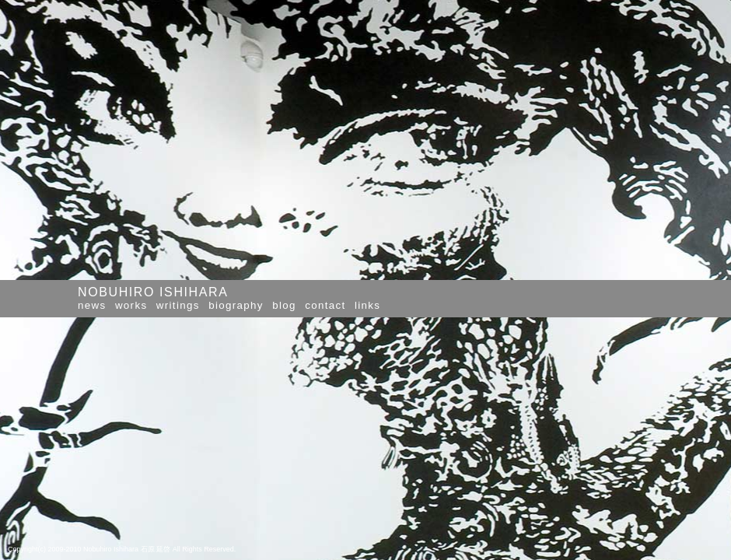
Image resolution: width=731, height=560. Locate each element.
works (131, 305)
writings (178, 305)
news (92, 305)
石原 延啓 (156, 549)
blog (284, 305)
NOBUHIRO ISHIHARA (153, 292)
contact (325, 305)
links (367, 305)
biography (236, 305)
